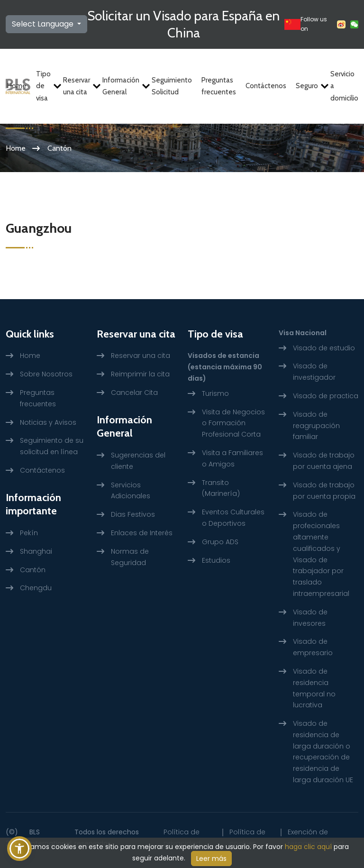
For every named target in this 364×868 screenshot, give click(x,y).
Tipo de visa (45, 86)
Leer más (211, 859)
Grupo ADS (220, 542)
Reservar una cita (78, 86)
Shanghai (36, 551)
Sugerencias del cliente (138, 461)
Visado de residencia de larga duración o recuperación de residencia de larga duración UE (323, 752)
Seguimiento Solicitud (172, 86)
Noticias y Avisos (48, 422)
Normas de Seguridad (130, 557)
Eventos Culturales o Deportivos (233, 518)
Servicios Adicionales (131, 491)
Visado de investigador (314, 372)
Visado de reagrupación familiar (316, 426)
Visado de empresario (313, 647)
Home (17, 86)
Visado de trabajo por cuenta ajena (324, 461)
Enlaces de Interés (142, 533)
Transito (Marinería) (221, 488)
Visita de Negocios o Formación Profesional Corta (233, 423)
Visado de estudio (324, 348)
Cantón (33, 570)
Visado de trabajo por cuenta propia (324, 491)
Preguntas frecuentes (219, 86)
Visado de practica (326, 396)
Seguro (308, 86)
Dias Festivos (133, 514)
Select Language (44, 24)
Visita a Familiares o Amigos (232, 458)
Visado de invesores (310, 618)
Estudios (216, 560)
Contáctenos (266, 86)
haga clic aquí (308, 847)
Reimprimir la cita (140, 374)
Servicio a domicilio (344, 86)
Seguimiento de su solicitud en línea (52, 446)
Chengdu (36, 588)
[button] (19, 849)
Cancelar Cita (134, 393)
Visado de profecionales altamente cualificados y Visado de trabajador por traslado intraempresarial (321, 554)
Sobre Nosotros (46, 374)
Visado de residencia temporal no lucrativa (314, 688)
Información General (122, 86)
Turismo (215, 393)
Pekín (29, 533)
